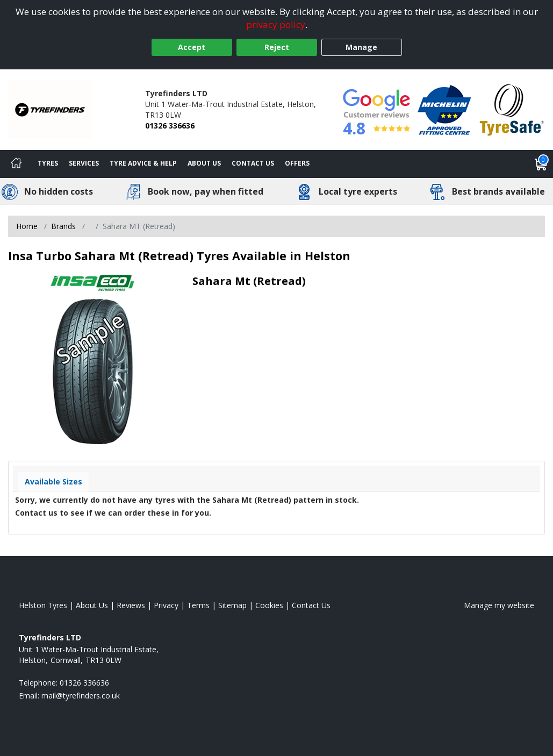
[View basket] (541, 164)
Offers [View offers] (297, 163)
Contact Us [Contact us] (253, 163)
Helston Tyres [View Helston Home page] (43, 605)
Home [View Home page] (27, 226)
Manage (361, 47)
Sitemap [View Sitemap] (232, 605)
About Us (204, 163)
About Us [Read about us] (92, 605)
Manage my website (499, 605)
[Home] (16, 164)
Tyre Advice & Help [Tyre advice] (143, 163)
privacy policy (276, 24)
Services (84, 163)
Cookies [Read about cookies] (269, 605)
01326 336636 (170, 126)
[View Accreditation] (444, 109)
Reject (277, 47)
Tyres (48, 163)
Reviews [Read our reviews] (131, 605)
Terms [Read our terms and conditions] (198, 605)
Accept (192, 47)
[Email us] (81, 696)
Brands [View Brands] (63, 226)
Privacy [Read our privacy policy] (166, 605)
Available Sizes (53, 482)
